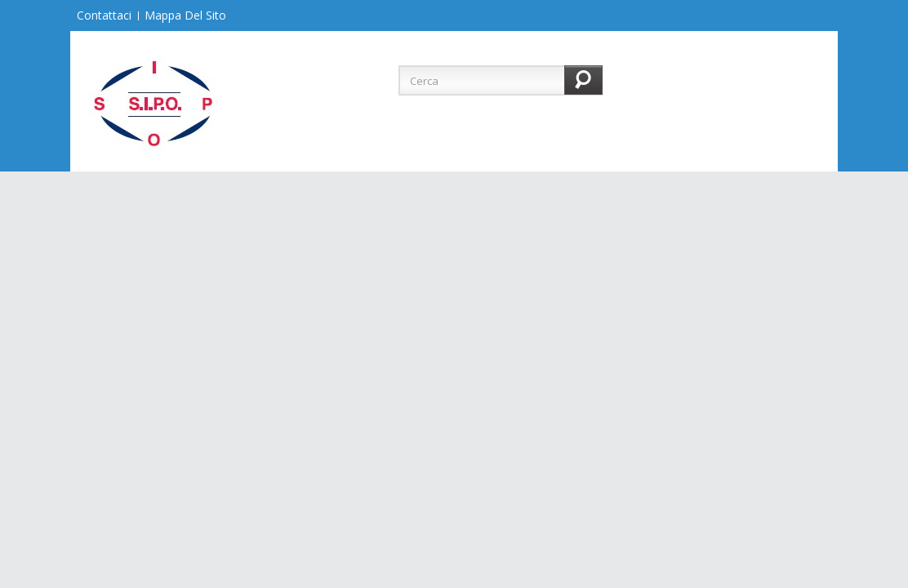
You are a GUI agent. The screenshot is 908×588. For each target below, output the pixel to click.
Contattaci (104, 15)
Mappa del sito (185, 15)
